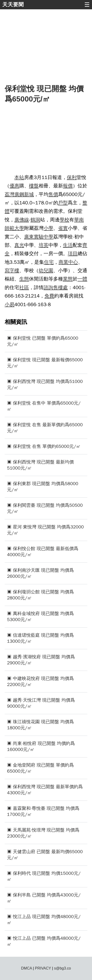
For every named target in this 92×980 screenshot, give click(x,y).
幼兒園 (46, 270)
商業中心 (68, 262)
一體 (82, 279)
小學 (48, 228)
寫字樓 (12, 270)
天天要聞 (13, 5)
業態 (68, 279)
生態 (24, 279)
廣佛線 (22, 220)
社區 (24, 287)
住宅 (49, 262)
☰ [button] (87, 5)
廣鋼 (19, 194)
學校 (64, 220)
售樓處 (60, 287)
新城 (29, 194)
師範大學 (14, 228)
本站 (19, 177)
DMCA (26, 968)
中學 (48, 237)
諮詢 (48, 287)
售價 (53, 194)
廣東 (29, 237)
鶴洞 (35, 220)
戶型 (63, 203)
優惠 (14, 186)
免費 (49, 296)
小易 (10, 304)
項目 (73, 253)
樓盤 (34, 186)
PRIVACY (43, 968)
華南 (79, 220)
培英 (44, 245)
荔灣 (10, 194)
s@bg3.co (62, 968)
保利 (72, 177)
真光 (19, 245)
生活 (68, 245)
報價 (68, 186)
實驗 (39, 237)
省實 (63, 228)
